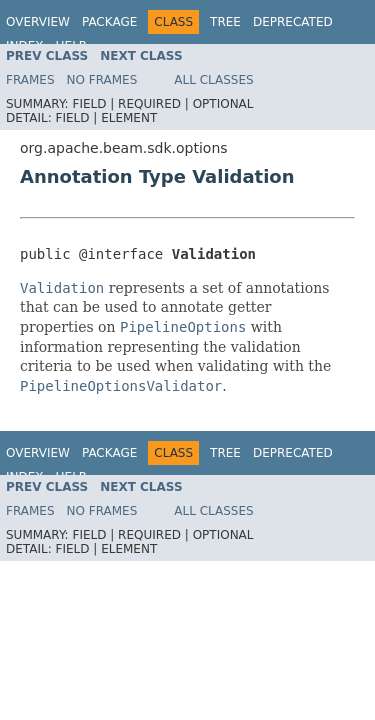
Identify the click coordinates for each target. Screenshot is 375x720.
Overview (38, 22)
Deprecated (293, 22)
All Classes (213, 80)
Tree (225, 22)
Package (109, 22)
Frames (30, 80)
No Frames (102, 80)
